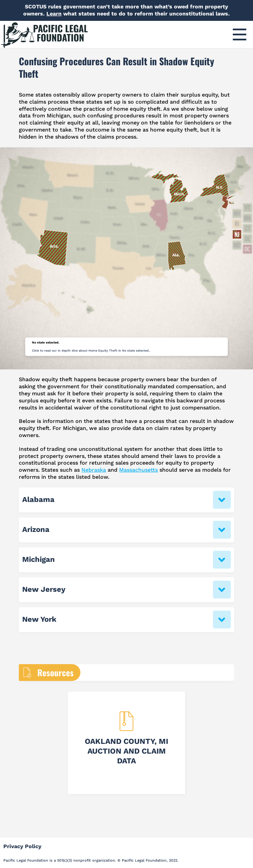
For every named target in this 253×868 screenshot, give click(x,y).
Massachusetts (138, 470)
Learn (54, 14)
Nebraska (94, 470)
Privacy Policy (22, 846)
